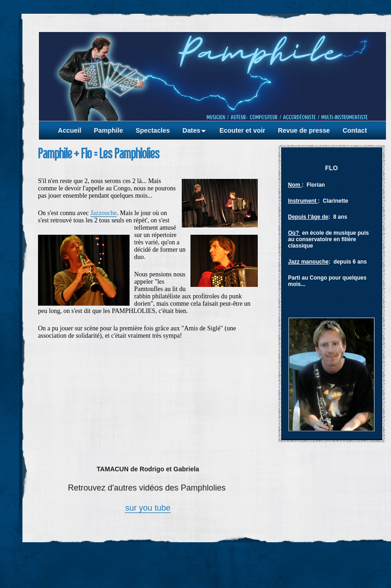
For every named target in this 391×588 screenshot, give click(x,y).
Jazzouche (104, 213)
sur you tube (148, 508)
